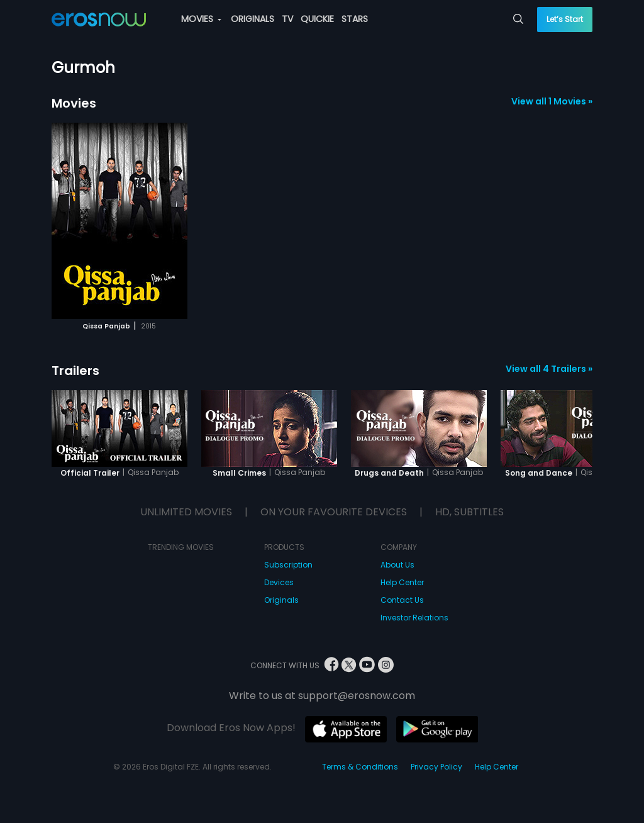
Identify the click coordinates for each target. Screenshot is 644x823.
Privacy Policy (436, 767)
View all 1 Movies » (552, 101)
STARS (355, 19)
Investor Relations (414, 618)
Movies (74, 103)
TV (287, 19)
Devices (279, 582)
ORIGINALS (253, 19)
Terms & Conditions (360, 767)
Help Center (402, 582)
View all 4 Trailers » (549, 369)
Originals (281, 600)
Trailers (75, 371)
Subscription (288, 565)
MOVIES (201, 19)
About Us (397, 565)
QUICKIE (317, 19)
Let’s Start (565, 19)
